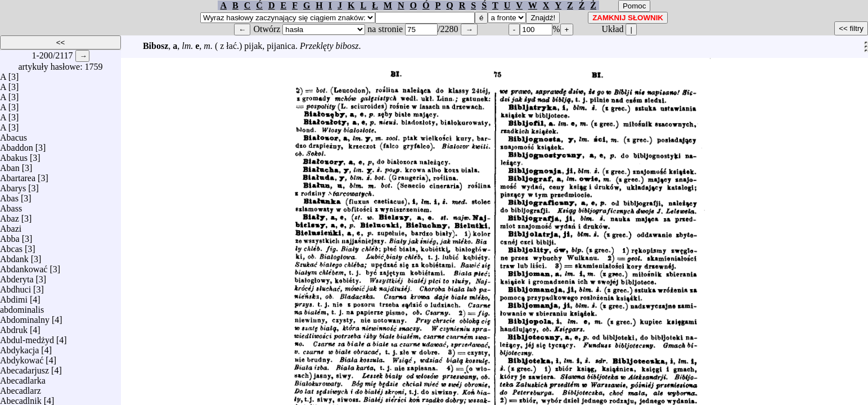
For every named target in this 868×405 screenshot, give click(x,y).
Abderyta (17, 276)
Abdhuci (15, 287)
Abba (10, 236)
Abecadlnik (21, 398)
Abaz (10, 216)
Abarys (13, 185)
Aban (10, 165)
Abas (9, 195)
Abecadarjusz (24, 368)
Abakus (14, 155)
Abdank (14, 256)
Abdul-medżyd (27, 337)
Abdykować (22, 357)
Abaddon (17, 145)
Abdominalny (25, 317)
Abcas (11, 246)
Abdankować (24, 266)
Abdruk (14, 327)
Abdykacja (19, 347)
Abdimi (14, 297)
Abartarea (18, 175)
